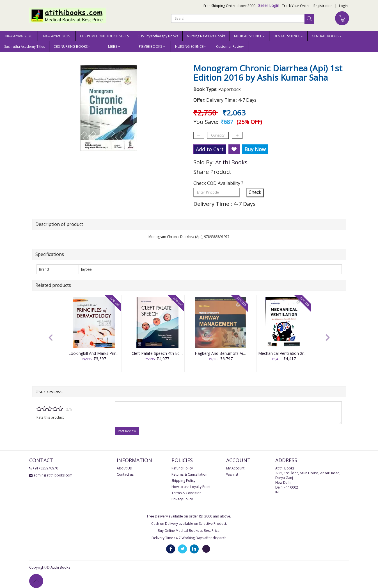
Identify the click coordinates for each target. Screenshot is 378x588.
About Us (124, 468)
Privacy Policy (182, 499)
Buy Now (255, 149)
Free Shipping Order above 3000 (229, 6)
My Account (235, 468)
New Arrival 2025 (57, 36)
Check (255, 192)
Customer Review (230, 46)
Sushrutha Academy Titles (25, 46)
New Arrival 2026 (19, 36)
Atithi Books (231, 162)
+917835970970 (45, 468)
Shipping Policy (183, 481)
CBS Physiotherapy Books (158, 36)
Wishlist (232, 474)
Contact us (125, 474)
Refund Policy (182, 468)
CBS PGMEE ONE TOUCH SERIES (104, 36)
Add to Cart (210, 149)
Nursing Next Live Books (206, 36)
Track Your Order (296, 6)
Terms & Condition (186, 493)
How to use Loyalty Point (191, 487)
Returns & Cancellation (189, 474)
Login (343, 6)
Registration (323, 6)
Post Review (127, 431)
